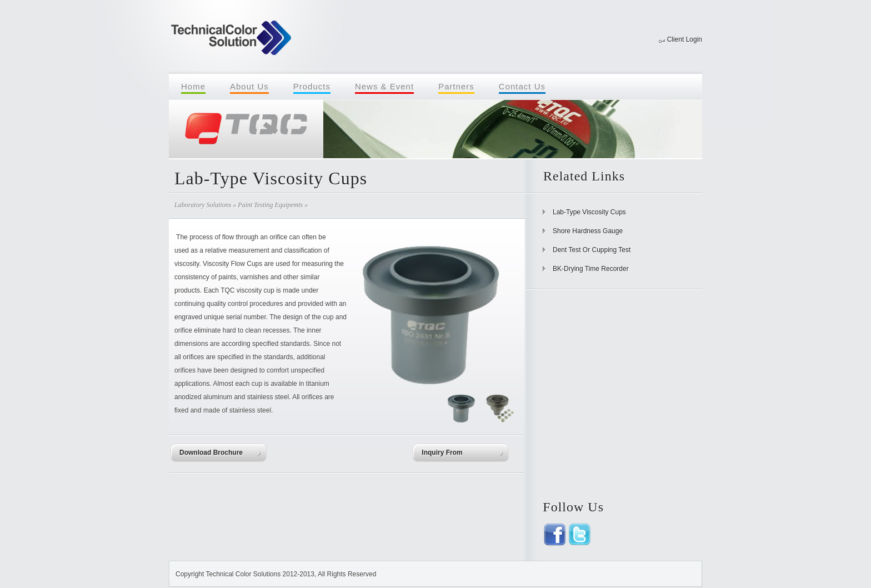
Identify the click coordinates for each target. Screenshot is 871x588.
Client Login (685, 39)
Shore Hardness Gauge (588, 231)
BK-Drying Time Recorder (591, 269)
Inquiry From (442, 453)
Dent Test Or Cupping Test (592, 250)
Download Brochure (211, 453)
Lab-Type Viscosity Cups (589, 212)
